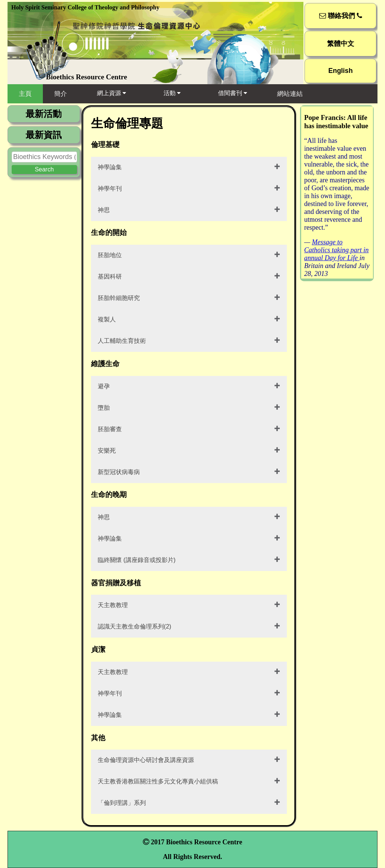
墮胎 (104, 408)
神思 (104, 210)
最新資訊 (44, 135)
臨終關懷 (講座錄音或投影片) (137, 560)
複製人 (107, 319)
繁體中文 (341, 44)
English (340, 71)
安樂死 (107, 451)
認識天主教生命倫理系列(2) (135, 626)
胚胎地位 (110, 255)
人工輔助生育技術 (122, 341)
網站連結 (290, 94)
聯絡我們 (341, 16)
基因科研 (110, 276)
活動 (172, 93)
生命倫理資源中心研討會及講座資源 (146, 760)
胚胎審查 (110, 429)
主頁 (25, 94)
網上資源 (111, 93)
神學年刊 (110, 189)
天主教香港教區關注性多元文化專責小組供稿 (158, 781)
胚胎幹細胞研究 (119, 298)
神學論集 (110, 167)
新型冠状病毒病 (119, 472)
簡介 (61, 94)
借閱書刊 (233, 93)
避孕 (104, 386)
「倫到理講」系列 (122, 803)
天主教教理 (113, 605)
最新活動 (44, 114)
